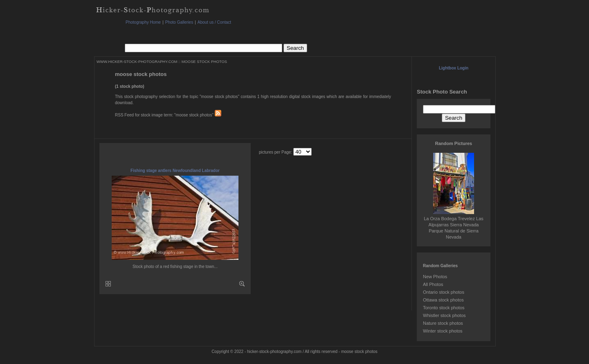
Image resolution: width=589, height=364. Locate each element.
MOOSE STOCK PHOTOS (204, 62)
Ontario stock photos (444, 292)
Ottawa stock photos (443, 300)
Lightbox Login (454, 68)
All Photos (433, 284)
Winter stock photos (443, 331)
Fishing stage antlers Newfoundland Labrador (175, 171)
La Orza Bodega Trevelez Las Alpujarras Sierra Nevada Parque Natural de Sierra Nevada (454, 225)
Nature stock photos (443, 323)
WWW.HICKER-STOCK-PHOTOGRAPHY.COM (137, 62)
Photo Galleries (179, 22)
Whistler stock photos (444, 315)
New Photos (435, 277)
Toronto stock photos (444, 308)
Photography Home (143, 22)
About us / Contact (214, 22)
